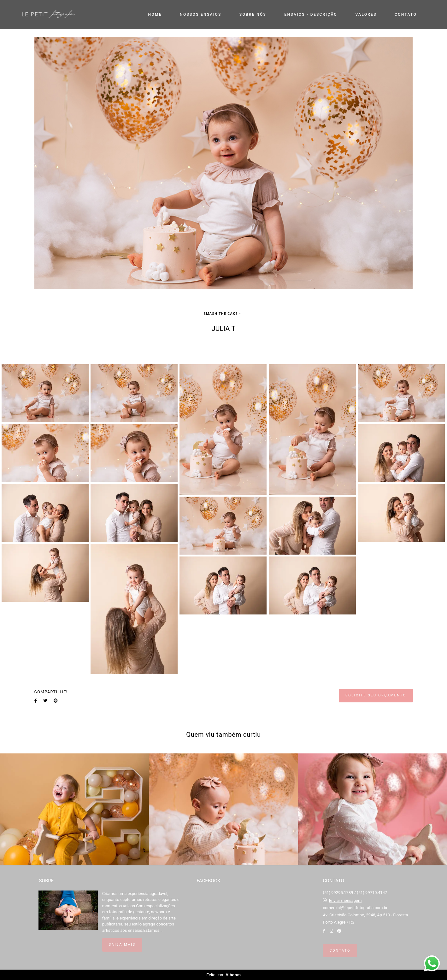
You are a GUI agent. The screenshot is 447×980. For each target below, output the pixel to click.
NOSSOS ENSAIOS (200, 14)
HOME (155, 14)
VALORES (366, 14)
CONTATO (406, 14)
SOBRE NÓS (253, 14)
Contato (340, 951)
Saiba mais (122, 945)
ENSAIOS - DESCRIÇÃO (311, 14)
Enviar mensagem (345, 900)
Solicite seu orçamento (376, 695)
